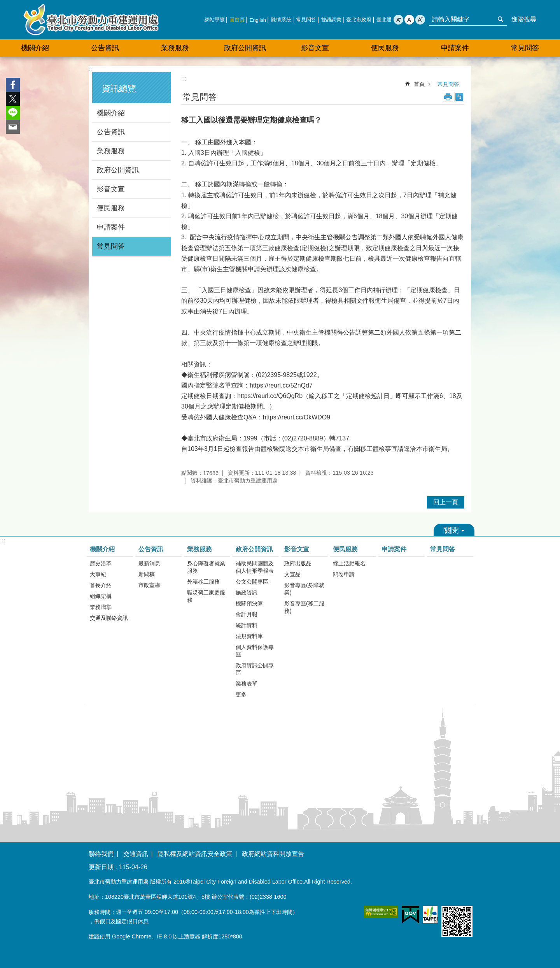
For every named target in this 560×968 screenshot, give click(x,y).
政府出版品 (298, 563)
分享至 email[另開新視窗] (13, 127)
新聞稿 (147, 574)
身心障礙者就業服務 (206, 567)
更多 (241, 694)
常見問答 (306, 20)
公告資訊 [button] (105, 48)
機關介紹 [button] (35, 48)
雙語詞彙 (331, 20)
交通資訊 (136, 854)
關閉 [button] (454, 530)
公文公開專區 (252, 582)
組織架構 (101, 596)
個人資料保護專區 (255, 651)
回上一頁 (446, 502)
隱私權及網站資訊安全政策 (195, 854)
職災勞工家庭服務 (206, 596)
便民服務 (111, 208)
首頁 (419, 84)
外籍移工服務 (203, 582)
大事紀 (98, 574)
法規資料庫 (249, 636)
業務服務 (111, 151)
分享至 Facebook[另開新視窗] (13, 85)
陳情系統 (281, 20)
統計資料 (247, 625)
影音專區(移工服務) (304, 607)
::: (91, 69)
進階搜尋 (524, 19)
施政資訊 (247, 593)
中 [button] (409, 20)
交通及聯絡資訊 (109, 618)
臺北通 (384, 20)
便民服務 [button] (385, 48)
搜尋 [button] (500, 19)
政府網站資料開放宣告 (273, 854)
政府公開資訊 (118, 170)
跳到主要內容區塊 (4, 4)
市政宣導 (149, 585)
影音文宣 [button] (315, 48)
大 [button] (420, 20)
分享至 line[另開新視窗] (13, 113)
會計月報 (247, 614)
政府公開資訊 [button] (245, 48)
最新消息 (149, 563)
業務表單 (247, 684)
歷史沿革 (101, 563)
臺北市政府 (359, 20)
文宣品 (292, 574)
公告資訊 (111, 132)
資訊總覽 (119, 89)
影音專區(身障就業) (304, 589)
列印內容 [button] (448, 97)
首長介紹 (101, 585)
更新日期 (101, 867)
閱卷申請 (344, 574)
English (258, 20)
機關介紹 (111, 113)
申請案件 (455, 48)
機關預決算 (249, 603)
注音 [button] (459, 97)
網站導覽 (215, 20)
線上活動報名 (349, 563)
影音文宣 (111, 189)
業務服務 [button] (175, 48)
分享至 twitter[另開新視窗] (13, 99)
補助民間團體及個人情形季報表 (255, 567)
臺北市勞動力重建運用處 (91, 20)
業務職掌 (101, 607)
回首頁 (237, 20)
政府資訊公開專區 (255, 669)
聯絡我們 (101, 854)
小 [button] (398, 20)
